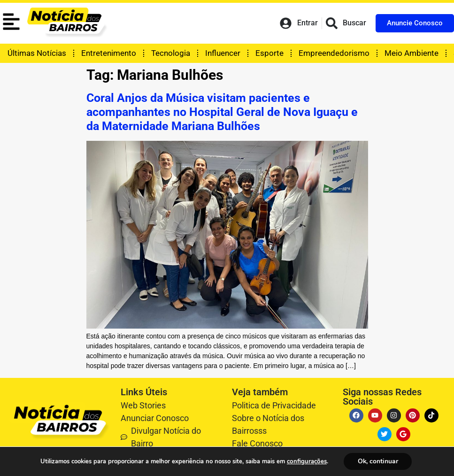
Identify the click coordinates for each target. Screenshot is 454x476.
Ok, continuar (377, 461)
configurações (306, 461)
